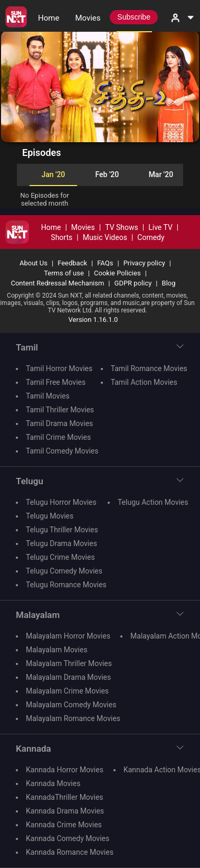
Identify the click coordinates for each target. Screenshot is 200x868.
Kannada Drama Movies (65, 811)
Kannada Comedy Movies (68, 838)
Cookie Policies (117, 273)
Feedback (72, 263)
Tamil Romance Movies (149, 368)
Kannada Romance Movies (70, 852)
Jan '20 (53, 174)
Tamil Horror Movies (59, 368)
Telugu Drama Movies (61, 543)
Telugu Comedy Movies (64, 571)
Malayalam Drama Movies (68, 677)
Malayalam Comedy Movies (71, 705)
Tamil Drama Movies (59, 423)
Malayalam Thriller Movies (69, 663)
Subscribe (134, 17)
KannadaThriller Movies (65, 797)
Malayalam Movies (57, 650)
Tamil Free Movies (56, 382)
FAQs (105, 263)
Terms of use (64, 273)
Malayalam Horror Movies (68, 636)
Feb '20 (107, 174)
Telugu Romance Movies (66, 585)
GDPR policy (133, 283)
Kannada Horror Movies (65, 770)
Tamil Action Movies (144, 382)
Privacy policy (144, 263)
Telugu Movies (50, 516)
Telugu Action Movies (153, 502)
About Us (34, 263)
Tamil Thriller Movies (60, 410)
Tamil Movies (48, 396)
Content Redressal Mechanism (57, 283)
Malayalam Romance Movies (73, 718)
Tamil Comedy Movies (62, 451)
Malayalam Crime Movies (67, 691)
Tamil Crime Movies (58, 437)
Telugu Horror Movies (61, 502)
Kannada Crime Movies (64, 825)
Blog (169, 283)
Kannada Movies (53, 783)
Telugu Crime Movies (60, 557)
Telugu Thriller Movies (62, 530)
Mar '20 (161, 174)
